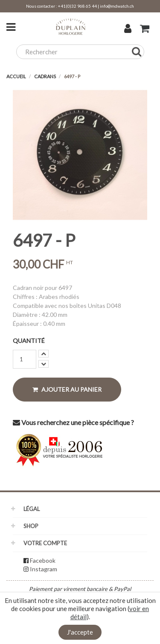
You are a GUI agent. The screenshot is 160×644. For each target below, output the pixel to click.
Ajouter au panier (67, 389)
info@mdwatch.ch (117, 6)
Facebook (43, 560)
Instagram (44, 569)
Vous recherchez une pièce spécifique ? (73, 422)
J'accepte (80, 632)
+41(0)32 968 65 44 (77, 6)
